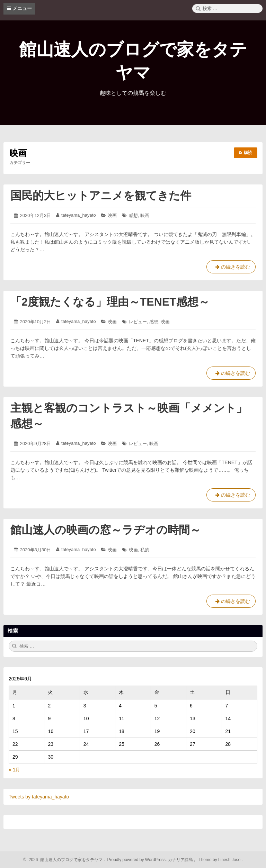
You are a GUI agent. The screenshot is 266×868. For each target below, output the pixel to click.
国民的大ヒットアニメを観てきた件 (101, 196)
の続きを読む (231, 268)
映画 (112, 215)
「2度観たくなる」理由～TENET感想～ (110, 302)
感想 (133, 215)
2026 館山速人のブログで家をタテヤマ (65, 860)
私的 (145, 550)
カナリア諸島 (181, 860)
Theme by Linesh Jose (220, 860)
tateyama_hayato (79, 215)
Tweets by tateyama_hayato (39, 797)
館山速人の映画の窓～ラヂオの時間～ (106, 530)
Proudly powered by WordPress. (137, 860)
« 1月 (14, 770)
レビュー (138, 322)
